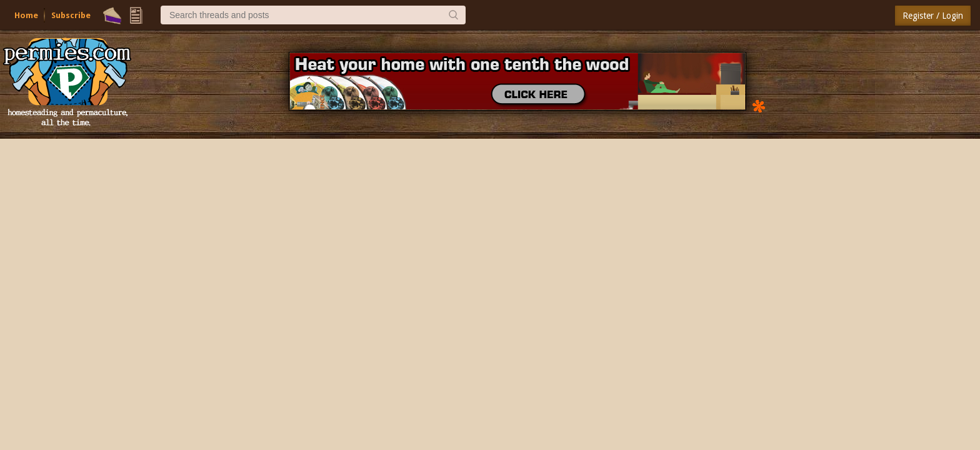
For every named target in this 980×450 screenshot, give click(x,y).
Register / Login (933, 16)
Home (26, 15)
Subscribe (71, 15)
